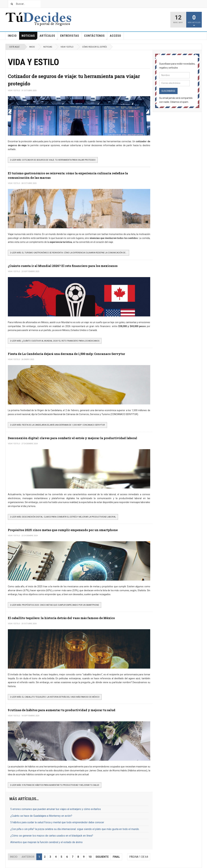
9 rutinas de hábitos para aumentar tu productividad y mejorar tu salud (62, 710)
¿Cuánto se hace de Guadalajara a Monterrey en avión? (41, 816)
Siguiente (102, 857)
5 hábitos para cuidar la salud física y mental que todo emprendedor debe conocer (57, 822)
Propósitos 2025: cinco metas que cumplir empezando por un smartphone (63, 530)
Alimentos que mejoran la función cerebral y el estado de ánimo (46, 842)
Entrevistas (70, 36)
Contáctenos (96, 37)
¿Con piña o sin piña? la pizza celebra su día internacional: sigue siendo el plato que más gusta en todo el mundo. (75, 829)
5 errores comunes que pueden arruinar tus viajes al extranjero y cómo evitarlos (56, 809)
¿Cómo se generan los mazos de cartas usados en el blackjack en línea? (52, 836)
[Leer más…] (53, 160)
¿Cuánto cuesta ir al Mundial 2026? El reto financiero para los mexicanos (63, 266)
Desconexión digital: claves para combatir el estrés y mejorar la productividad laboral (72, 438)
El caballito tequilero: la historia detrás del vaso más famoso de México (61, 618)
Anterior (28, 857)
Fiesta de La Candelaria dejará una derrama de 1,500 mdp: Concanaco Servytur (66, 354)
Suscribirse (168, 91)
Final (116, 857)
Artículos (49, 37)
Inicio (12, 36)
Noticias (29, 37)
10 (90, 857)
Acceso (115, 36)
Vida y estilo (67, 47)
